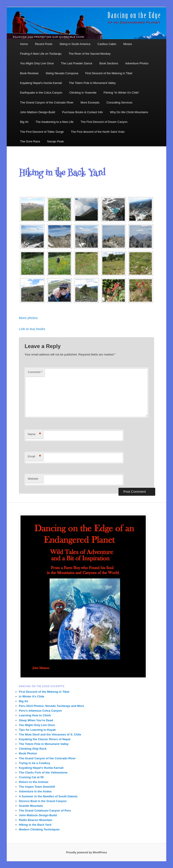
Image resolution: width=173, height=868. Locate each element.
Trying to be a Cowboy (35, 763)
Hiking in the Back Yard (35, 825)
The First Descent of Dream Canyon (104, 122)
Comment (35, 372)
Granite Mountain (31, 806)
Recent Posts (44, 44)
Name (34, 434)
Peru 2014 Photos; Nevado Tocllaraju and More (51, 706)
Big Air (24, 122)
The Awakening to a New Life (55, 122)
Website (33, 479)
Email (34, 457)
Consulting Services (120, 102)
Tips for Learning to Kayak (37, 730)
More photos (28, 318)
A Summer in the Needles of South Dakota (48, 796)
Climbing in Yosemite (83, 93)
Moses (127, 44)
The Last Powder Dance (76, 63)
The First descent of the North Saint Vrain (98, 132)
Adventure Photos (137, 63)
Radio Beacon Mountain (36, 820)
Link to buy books (32, 329)
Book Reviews (29, 73)
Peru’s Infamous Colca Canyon (40, 711)
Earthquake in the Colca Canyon (41, 93)
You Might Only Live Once (37, 63)
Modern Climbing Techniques (39, 829)
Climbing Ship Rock (33, 749)
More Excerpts (90, 102)
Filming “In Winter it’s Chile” (122, 93)
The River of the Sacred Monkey (90, 54)
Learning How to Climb (35, 715)
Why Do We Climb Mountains (129, 112)
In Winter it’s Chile (32, 696)
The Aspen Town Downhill (37, 787)
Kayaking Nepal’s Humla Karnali (41, 83)
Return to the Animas (34, 782)
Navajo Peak (55, 141)
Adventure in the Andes (35, 791)
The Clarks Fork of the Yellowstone (43, 772)
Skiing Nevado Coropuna (62, 73)
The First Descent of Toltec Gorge (42, 132)
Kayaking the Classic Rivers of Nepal (45, 739)
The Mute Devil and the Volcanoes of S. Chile (50, 734)
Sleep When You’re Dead (36, 720)
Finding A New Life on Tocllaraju (41, 54)
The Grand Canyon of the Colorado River (47, 102)
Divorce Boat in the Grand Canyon (43, 801)
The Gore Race (30, 141)
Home (24, 44)
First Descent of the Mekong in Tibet (109, 73)
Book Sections (109, 63)
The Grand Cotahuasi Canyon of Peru (45, 811)
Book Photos (28, 753)
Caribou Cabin (107, 44)
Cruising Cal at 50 (31, 777)
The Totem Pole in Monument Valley (92, 83)
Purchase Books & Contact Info (83, 112)
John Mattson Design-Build (38, 112)
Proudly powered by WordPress (86, 852)
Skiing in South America (75, 44)
